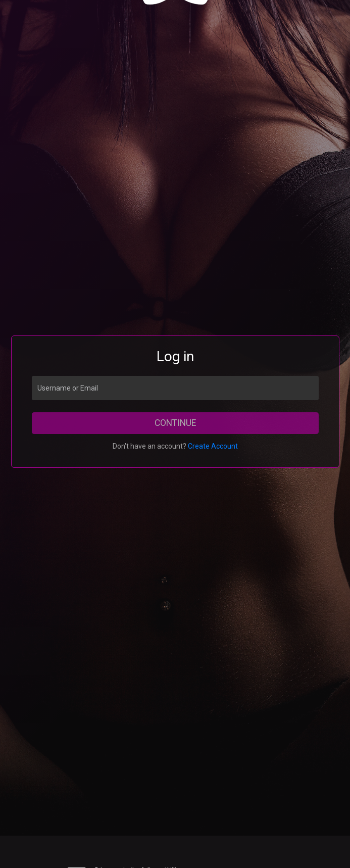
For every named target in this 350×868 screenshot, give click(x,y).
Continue (175, 423)
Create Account (213, 446)
